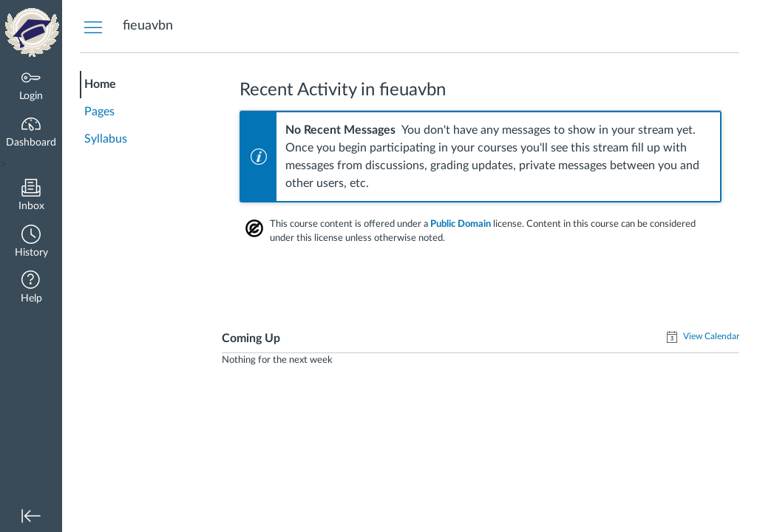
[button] (31, 243)
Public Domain (461, 224)
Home (100, 84)
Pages (99, 112)
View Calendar (710, 336)
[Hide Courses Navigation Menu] (93, 27)
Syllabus (106, 139)
